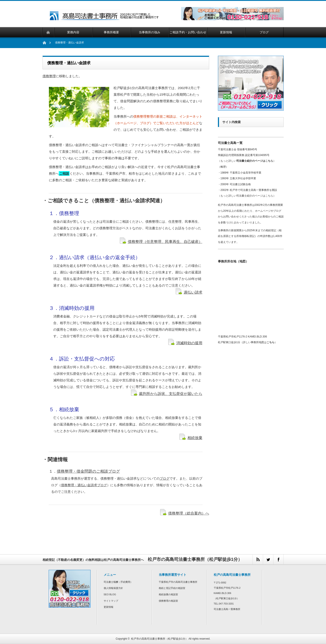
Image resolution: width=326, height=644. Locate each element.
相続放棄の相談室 (168, 594)
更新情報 (109, 607)
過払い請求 (193, 292)
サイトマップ (111, 601)
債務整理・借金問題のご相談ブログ (88, 471)
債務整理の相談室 (168, 601)
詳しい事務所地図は (259, 342)
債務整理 (49, 76)
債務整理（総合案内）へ (189, 513)
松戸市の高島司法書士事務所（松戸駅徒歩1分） (159, 639)
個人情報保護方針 (113, 588)
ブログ (165, 478)
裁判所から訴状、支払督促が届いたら (171, 394)
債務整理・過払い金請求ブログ (84, 485)
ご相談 (64, 173)
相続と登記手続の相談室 (172, 588)
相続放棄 (195, 438)
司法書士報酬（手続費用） (118, 582)
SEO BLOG (110, 594)
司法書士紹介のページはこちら (255, 161)
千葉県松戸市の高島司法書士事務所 (178, 582)
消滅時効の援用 (189, 343)
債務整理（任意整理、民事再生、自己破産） (165, 242)
